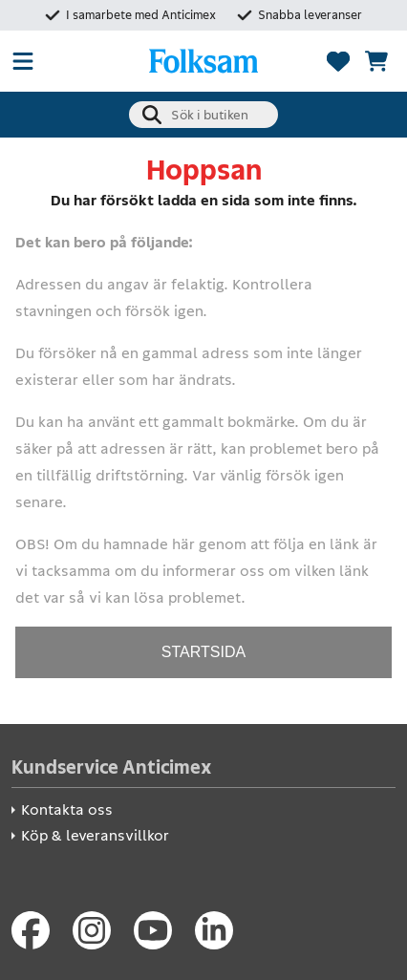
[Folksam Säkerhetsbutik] (203, 61)
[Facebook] (31, 930)
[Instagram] (92, 930)
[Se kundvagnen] (376, 61)
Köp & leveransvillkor (95, 835)
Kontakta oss (67, 810)
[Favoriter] (338, 61)
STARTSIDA (203, 652)
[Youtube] (153, 930)
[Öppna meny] (23, 61)
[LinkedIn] (214, 930)
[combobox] (203, 115)
